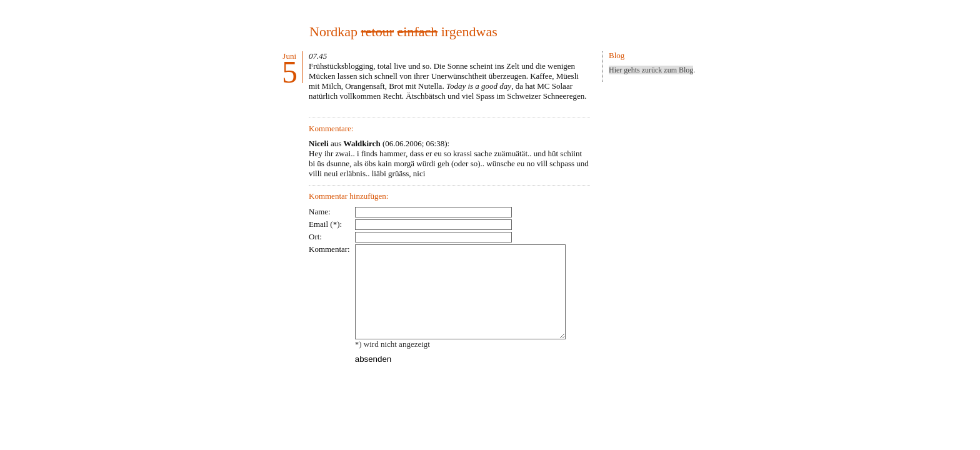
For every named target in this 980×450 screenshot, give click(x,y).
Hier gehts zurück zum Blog (651, 70)
